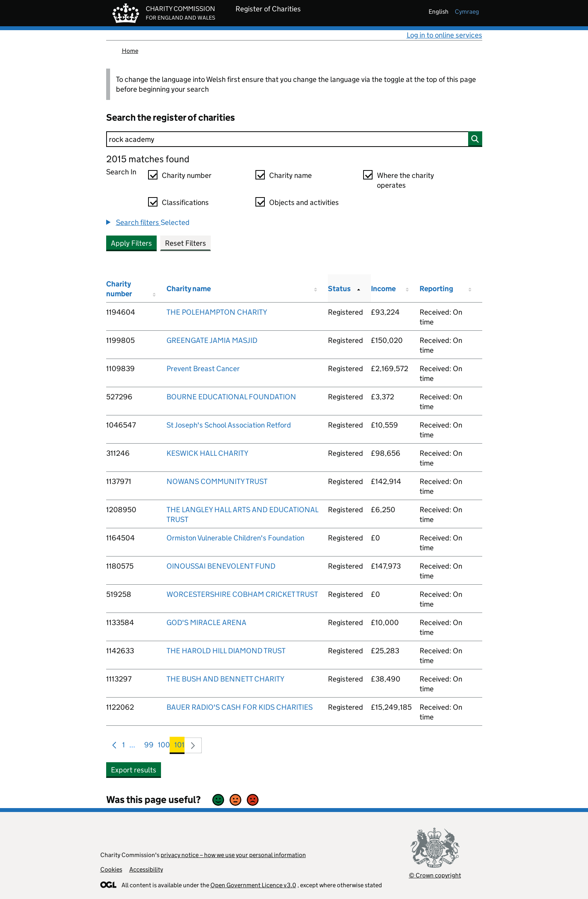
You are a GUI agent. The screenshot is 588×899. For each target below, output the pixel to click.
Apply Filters (131, 243)
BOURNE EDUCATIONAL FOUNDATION (231, 397)
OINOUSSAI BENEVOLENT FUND (221, 566)
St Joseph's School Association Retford (229, 425)
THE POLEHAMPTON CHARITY (217, 312)
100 (164, 746)
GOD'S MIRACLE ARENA (206, 623)
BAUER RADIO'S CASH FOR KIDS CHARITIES (240, 707)
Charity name (290, 175)
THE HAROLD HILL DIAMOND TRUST (226, 651)
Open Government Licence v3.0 (253, 885)
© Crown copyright (435, 875)
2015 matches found (148, 159)
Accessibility (146, 869)
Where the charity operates (405, 180)
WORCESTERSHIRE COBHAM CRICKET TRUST (242, 594)
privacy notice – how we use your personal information (233, 855)
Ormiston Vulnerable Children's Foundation (235, 538)
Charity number (187, 175)
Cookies (111, 869)
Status (339, 289)
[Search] (294, 139)
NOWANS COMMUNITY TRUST (217, 481)
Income (383, 289)
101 (179, 746)
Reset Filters (185, 243)
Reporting (436, 289)
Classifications (185, 202)
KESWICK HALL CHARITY (207, 453)
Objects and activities (304, 202)
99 (149, 746)
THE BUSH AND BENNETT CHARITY (225, 679)
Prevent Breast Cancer (203, 369)
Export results (134, 770)
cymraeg (467, 12)
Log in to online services (444, 35)
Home (130, 51)
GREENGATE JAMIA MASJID (212, 340)
